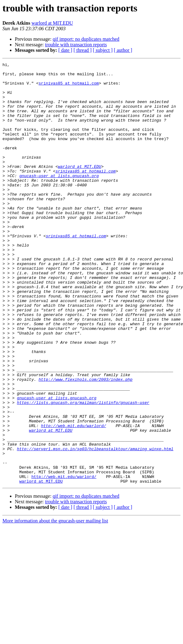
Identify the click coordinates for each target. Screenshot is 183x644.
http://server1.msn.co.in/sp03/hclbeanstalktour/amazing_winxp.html (95, 526)
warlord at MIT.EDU (52, 23)
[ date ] (65, 50)
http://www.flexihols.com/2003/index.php (85, 443)
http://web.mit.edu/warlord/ (74, 499)
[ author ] (123, 50)
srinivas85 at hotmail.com (69, 88)
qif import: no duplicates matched (86, 39)
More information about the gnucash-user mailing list (55, 605)
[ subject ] (103, 50)
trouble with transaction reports (76, 45)
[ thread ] (83, 50)
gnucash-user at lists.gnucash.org (59, 199)
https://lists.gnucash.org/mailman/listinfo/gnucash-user (83, 471)
